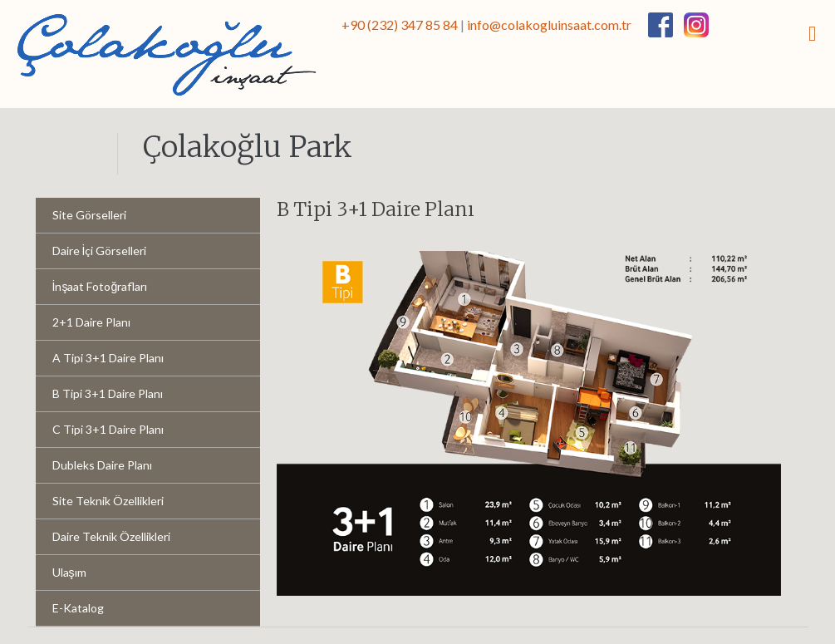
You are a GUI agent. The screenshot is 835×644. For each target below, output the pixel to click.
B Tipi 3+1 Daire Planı (108, 393)
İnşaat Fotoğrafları (100, 286)
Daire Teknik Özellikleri (111, 536)
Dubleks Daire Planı (102, 465)
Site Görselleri (89, 215)
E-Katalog (78, 608)
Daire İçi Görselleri (100, 251)
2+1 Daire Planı (91, 322)
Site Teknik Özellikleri (108, 501)
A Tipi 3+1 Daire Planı (108, 358)
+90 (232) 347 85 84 (400, 25)
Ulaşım (69, 572)
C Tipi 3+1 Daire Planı (108, 429)
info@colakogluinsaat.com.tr (549, 25)
